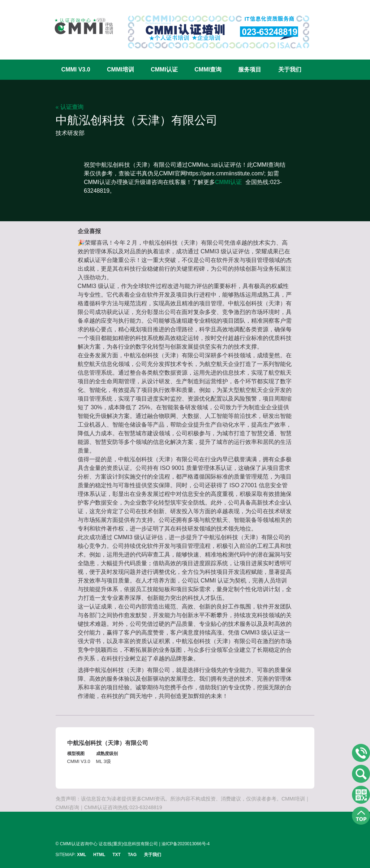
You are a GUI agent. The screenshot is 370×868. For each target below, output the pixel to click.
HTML (99, 855)
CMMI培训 (121, 69)
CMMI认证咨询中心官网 (79, 26)
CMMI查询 (208, 69)
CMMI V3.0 (76, 69)
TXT (117, 855)
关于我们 (290, 69)
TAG (132, 855)
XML (81, 855)
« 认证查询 (70, 107)
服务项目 (250, 69)
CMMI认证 (164, 69)
